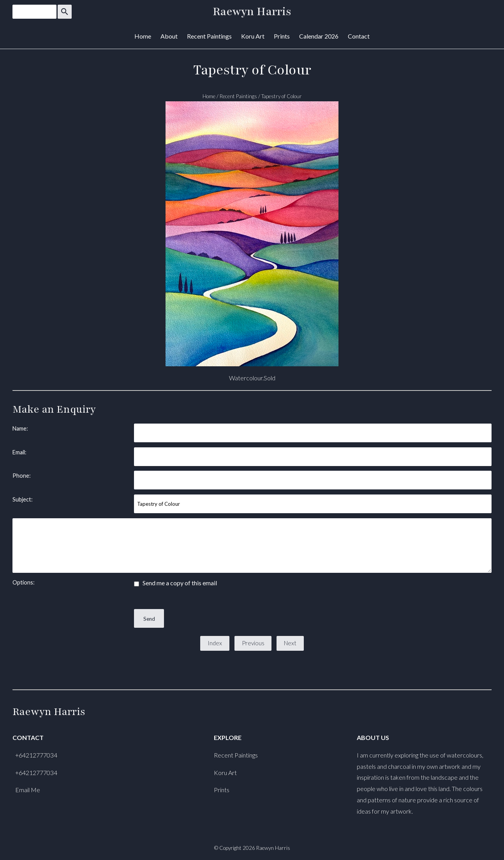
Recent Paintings (209, 36)
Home (143, 36)
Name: (20, 428)
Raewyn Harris (252, 12)
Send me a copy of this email (175, 583)
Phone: (22, 476)
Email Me (28, 790)
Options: (24, 582)
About (169, 36)
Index (215, 643)
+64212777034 (36, 755)
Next (290, 643)
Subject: (23, 499)
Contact (359, 36)
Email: (19, 452)
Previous (253, 643)
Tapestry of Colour (282, 96)
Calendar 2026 (319, 36)
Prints (282, 36)
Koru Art (253, 36)
